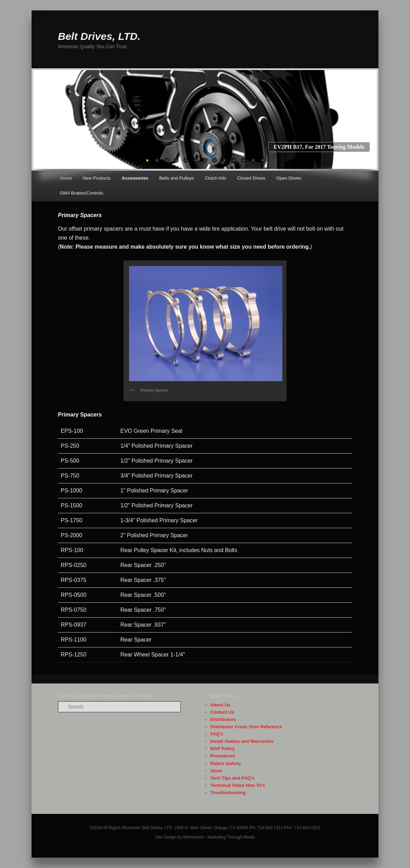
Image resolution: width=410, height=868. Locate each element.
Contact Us (222, 712)
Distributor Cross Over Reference (246, 727)
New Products (97, 178)
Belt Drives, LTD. (99, 36)
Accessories (135, 178)
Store (216, 771)
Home (66, 178)
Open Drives (289, 178)
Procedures (223, 756)
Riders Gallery (225, 763)
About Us (220, 705)
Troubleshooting (228, 793)
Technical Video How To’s (238, 785)
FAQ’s (217, 734)
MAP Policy (223, 749)
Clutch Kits (215, 178)
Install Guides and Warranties (242, 741)
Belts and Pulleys (177, 178)
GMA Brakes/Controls (81, 193)
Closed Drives (251, 178)
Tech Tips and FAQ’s (232, 778)
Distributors (223, 719)
